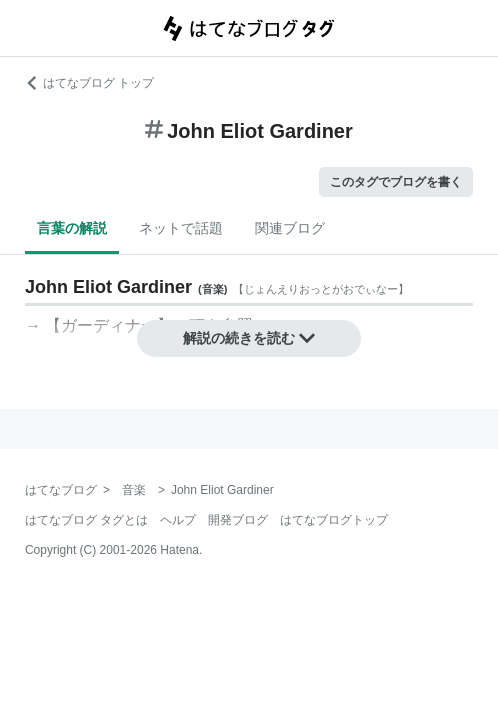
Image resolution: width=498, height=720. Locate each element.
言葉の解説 (72, 228)
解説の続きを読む (249, 338)
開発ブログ (238, 520)
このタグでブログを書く (396, 182)
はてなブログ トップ (89, 83)
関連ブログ (290, 228)
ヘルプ (178, 520)
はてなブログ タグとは (86, 520)
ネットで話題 (181, 228)
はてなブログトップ (334, 520)
